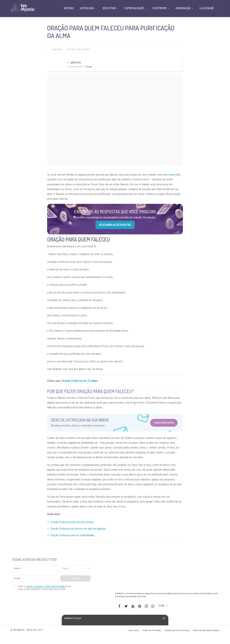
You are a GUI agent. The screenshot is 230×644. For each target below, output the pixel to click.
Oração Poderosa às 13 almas (80, 381)
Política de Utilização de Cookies (206, 630)
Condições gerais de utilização (177, 630)
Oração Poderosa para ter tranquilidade (72, 535)
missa (172, 175)
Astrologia (87, 8)
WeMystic (76, 63)
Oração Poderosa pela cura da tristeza (72, 522)
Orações (57, 50)
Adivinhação (183, 8)
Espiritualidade (134, 8)
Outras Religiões (79, 50)
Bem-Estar (109, 8)
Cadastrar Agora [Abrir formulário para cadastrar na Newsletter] (164, 423)
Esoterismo (160, 8)
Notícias (69, 8)
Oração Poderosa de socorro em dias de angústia (78, 529)
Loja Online (207, 8)
